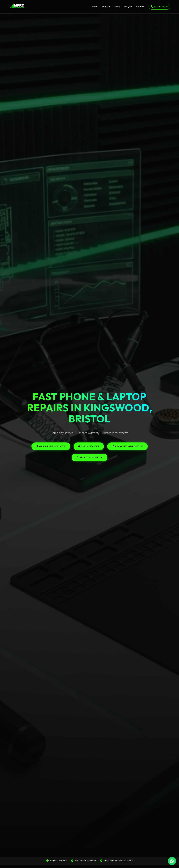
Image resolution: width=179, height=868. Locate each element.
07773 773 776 (159, 7)
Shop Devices (89, 446)
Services (106, 7)
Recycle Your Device (127, 446)
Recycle (128, 7)
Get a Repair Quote (51, 446)
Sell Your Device (90, 457)
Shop (117, 7)
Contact (140, 7)
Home (95, 7)
